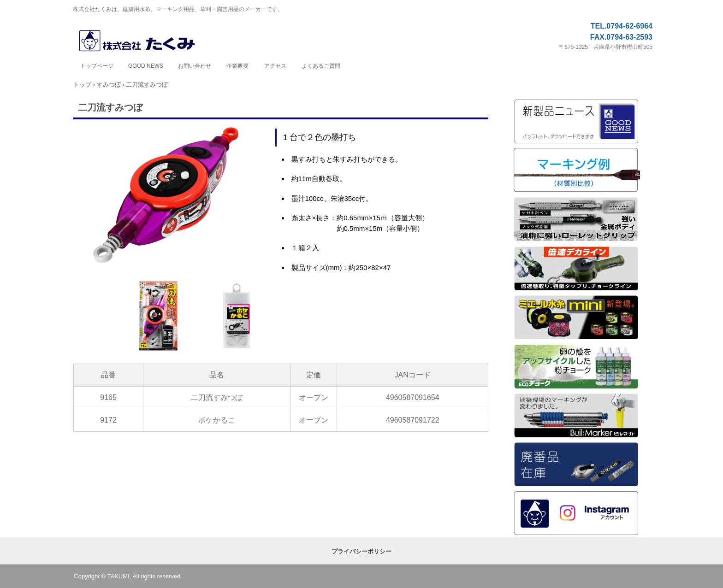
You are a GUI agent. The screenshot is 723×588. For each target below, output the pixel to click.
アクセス (275, 66)
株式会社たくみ (147, 41)
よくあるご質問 (321, 66)
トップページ (97, 66)
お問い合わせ (195, 66)
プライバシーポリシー (361, 551)
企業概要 (237, 66)
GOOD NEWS (146, 66)
